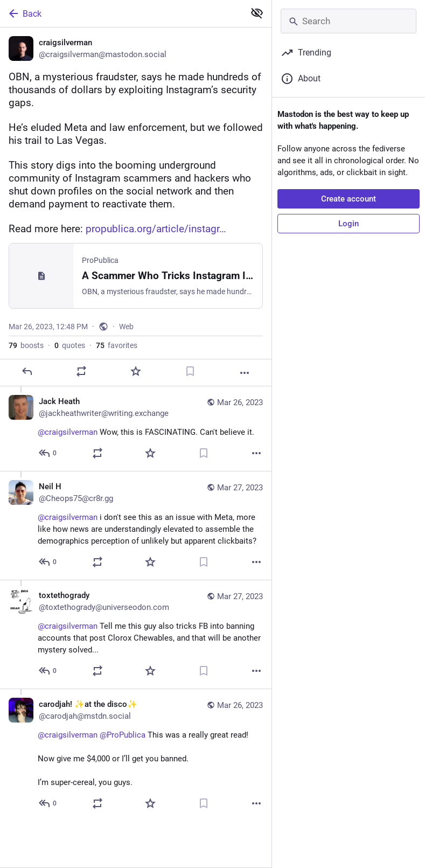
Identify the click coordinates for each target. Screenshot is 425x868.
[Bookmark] (190, 371)
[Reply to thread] (48, 453)
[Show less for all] (257, 13)
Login (349, 224)
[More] (245, 373)
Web (126, 327)
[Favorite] (136, 371)
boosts (26, 345)
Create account (349, 199)
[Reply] (27, 371)
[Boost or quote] (81, 371)
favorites (117, 345)
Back (24, 13)
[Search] (349, 21)
